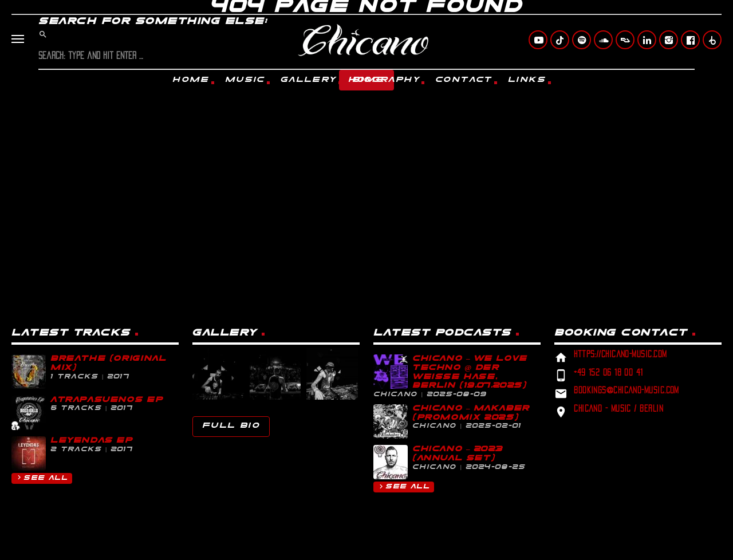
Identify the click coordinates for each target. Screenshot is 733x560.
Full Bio (231, 426)
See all (42, 477)
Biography (386, 80)
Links (527, 80)
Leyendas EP (92, 441)
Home (191, 80)
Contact (464, 80)
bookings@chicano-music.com (626, 390)
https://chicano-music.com (620, 354)
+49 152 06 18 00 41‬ (608, 372)
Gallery (309, 80)
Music (245, 80)
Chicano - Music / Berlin (618, 409)
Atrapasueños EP (107, 400)
